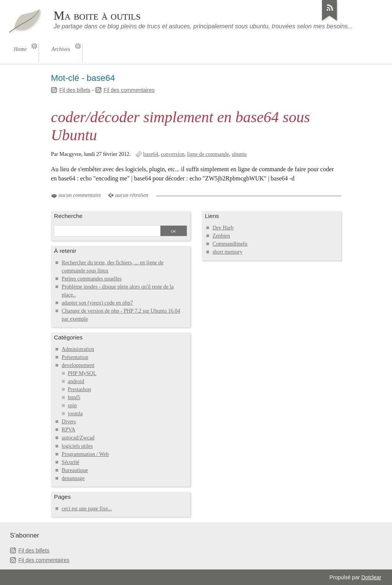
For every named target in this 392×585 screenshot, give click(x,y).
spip (72, 406)
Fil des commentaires (129, 90)
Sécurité (70, 462)
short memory (227, 252)
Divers (69, 422)
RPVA (69, 430)
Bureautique (75, 470)
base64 (151, 154)
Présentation (75, 357)
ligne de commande (208, 154)
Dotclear (371, 577)
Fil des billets (75, 90)
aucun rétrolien (132, 195)
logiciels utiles (77, 446)
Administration (78, 349)
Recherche (68, 216)
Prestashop (79, 389)
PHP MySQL (82, 373)
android (76, 381)
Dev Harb (223, 228)
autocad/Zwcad (78, 438)
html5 (74, 397)
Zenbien (221, 236)
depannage (73, 478)
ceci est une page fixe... (87, 509)
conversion (173, 154)
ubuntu (239, 154)
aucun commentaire (80, 195)
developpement (78, 365)
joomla (75, 414)
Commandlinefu (230, 244)
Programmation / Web (85, 454)
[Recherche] (107, 231)
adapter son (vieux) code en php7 (97, 303)
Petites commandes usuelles (91, 279)
